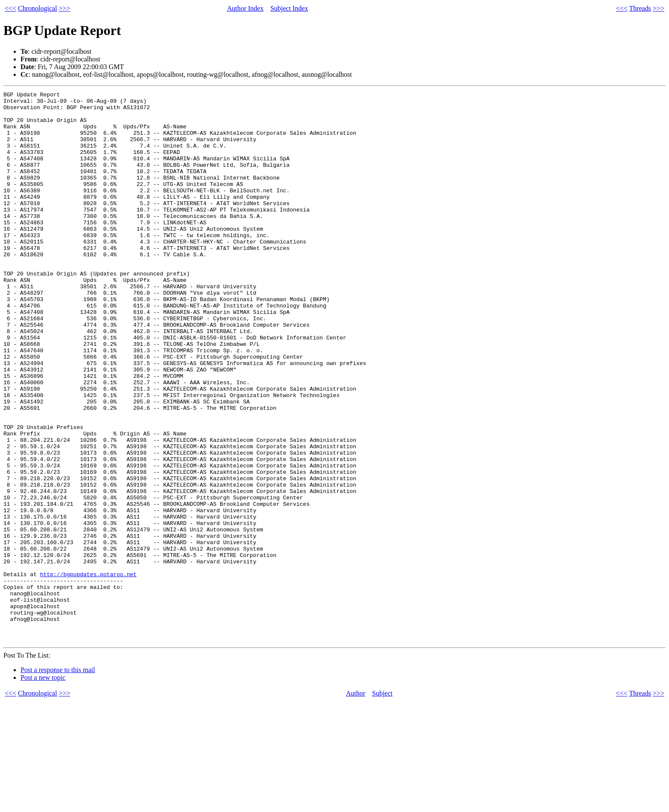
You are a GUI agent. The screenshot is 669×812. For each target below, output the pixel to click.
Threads (640, 8)
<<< (10, 8)
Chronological (38, 8)
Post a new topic (43, 787)
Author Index (245, 8)
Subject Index (289, 8)
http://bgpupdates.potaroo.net (88, 671)
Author (356, 803)
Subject (382, 803)
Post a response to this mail (58, 780)
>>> (65, 8)
